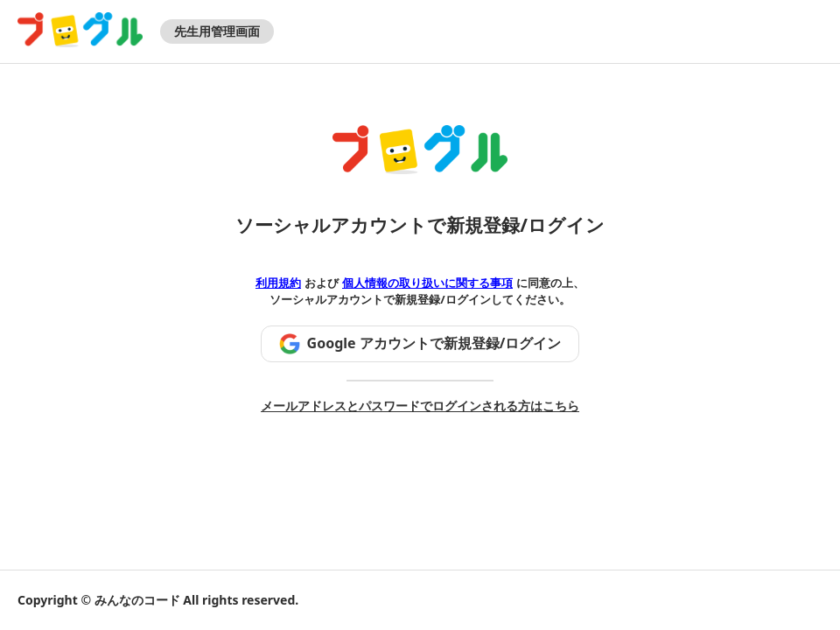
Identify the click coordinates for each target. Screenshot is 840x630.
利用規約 (278, 283)
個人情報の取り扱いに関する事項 (427, 283)
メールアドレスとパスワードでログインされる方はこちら (420, 406)
